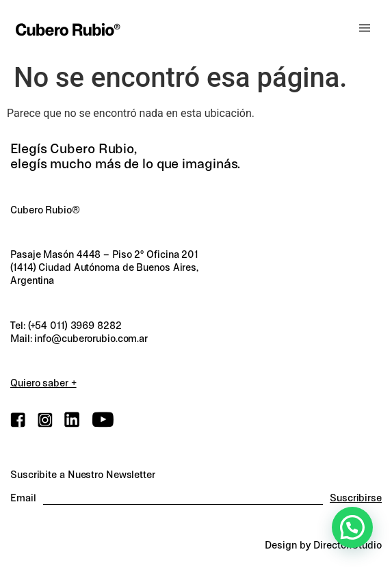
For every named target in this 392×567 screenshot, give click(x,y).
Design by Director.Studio (323, 545)
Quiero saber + (43, 383)
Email (23, 498)
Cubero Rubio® (45, 210)
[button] (365, 28)
